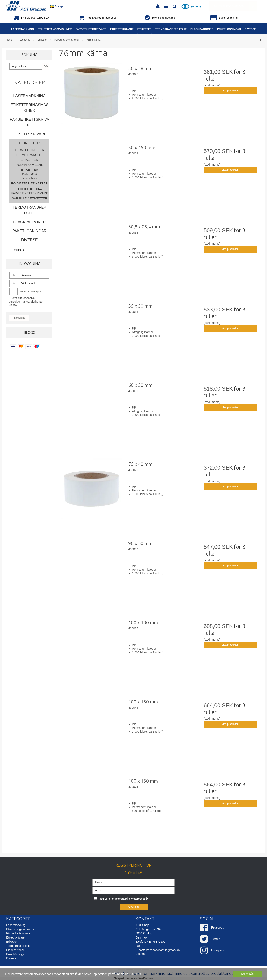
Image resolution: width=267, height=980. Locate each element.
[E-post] (133, 890)
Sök (46, 66)
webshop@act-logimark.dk (163, 950)
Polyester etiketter (29, 183)
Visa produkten (230, 91)
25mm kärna (29, 174)
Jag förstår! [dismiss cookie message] (247, 974)
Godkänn (134, 907)
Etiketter (30, 143)
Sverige (57, 6)
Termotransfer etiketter (30, 157)
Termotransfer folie (29, 210)
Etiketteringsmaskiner (29, 108)
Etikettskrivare (29, 134)
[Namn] (133, 882)
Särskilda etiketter (29, 198)
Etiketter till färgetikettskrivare (29, 191)
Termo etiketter (30, 150)
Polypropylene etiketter (30, 167)
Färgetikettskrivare (30, 122)
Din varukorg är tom (235, 6)
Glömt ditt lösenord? (22, 298)
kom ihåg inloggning (31, 292)
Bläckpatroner (29, 222)
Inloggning (19, 318)
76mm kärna (29, 178)
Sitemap (141, 954)
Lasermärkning (29, 96)
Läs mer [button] (136, 974)
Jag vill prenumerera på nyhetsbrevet (137, 898)
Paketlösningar (29, 231)
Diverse (30, 240)
